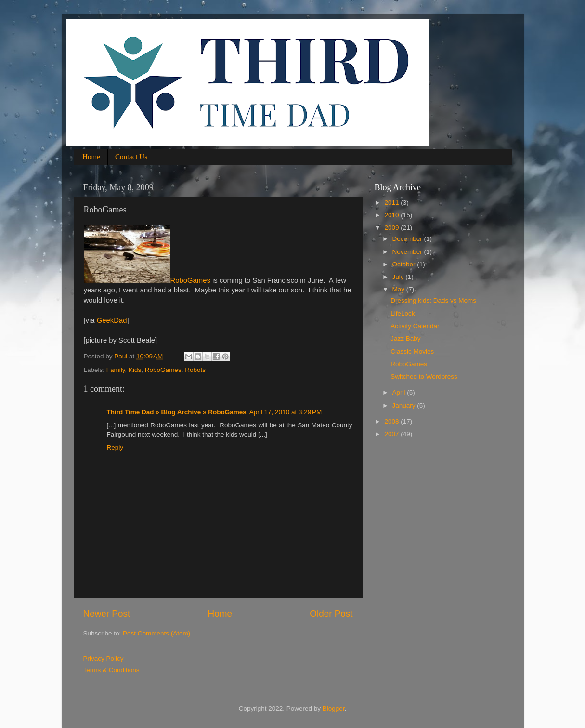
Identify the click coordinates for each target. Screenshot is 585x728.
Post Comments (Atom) (156, 633)
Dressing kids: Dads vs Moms (433, 300)
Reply (115, 447)
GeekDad (112, 320)
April (400, 392)
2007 (392, 434)
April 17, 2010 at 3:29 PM (286, 412)
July (399, 277)
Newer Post (107, 614)
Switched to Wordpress (424, 377)
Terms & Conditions (111, 670)
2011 (392, 203)
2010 (392, 215)
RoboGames (147, 280)
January (405, 405)
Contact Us (131, 157)
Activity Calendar (415, 326)
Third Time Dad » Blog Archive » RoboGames (177, 412)
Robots (195, 370)
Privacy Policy (104, 658)
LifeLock (403, 313)
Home (91, 157)
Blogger (334, 708)
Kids (135, 370)
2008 (392, 421)
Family (116, 370)
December (408, 239)
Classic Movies (412, 351)
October (405, 264)
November (408, 252)
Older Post (331, 614)
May (399, 289)
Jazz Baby (405, 338)
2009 (392, 228)
